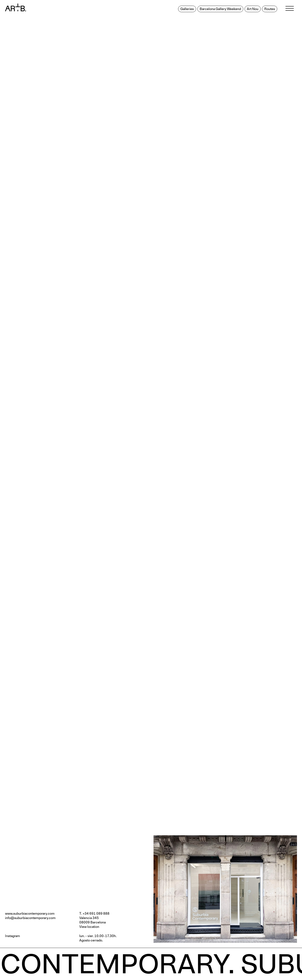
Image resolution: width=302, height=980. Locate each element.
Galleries (187, 9)
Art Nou (253, 9)
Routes (270, 9)
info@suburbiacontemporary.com (30, 918)
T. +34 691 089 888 (94, 914)
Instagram (12, 936)
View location (89, 927)
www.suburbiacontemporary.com (30, 914)
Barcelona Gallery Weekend (220, 9)
